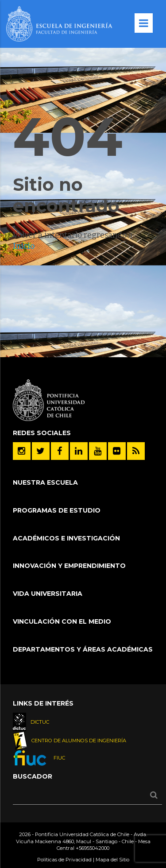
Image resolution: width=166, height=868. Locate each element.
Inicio (24, 246)
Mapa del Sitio (112, 860)
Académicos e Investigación (66, 538)
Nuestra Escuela (45, 482)
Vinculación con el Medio (62, 621)
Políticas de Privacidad (64, 860)
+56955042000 (93, 848)
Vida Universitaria (48, 594)
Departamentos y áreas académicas (83, 649)
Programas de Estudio (57, 510)
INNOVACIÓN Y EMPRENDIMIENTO (69, 566)
